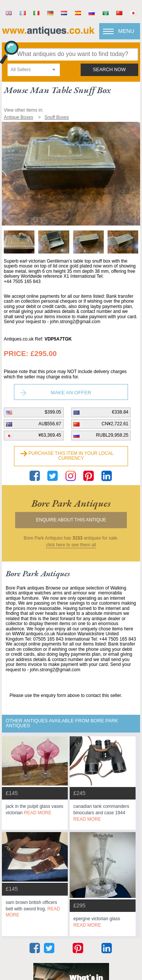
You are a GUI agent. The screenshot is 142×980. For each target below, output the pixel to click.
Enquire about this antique (71, 520)
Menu (126, 31)
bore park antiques (71, 503)
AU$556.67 (50, 424)
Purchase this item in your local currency (71, 456)
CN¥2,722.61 (115, 424)
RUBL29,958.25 (112, 435)
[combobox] (34, 70)
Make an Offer (71, 393)
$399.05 (53, 412)
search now (109, 70)
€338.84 (120, 412)
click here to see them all (71, 545)
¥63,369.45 (50, 435)
